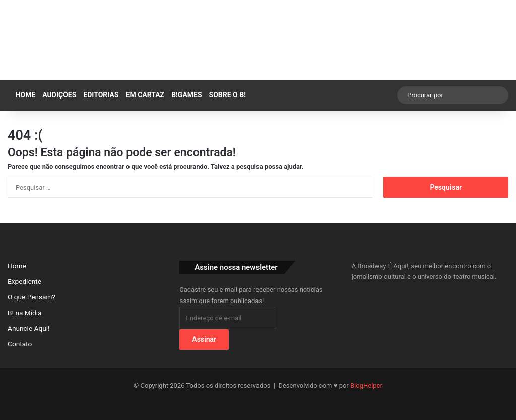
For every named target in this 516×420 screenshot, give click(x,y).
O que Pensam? (31, 297)
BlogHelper (366, 385)
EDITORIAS (101, 95)
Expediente (24, 281)
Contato (20, 344)
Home (23, 95)
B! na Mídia (24, 313)
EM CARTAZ (145, 95)
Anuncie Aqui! (29, 328)
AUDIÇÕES (59, 95)
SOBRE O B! (228, 95)
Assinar (204, 339)
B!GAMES (186, 95)
